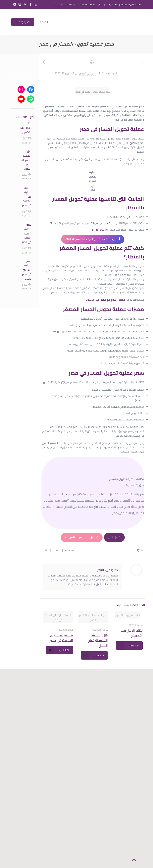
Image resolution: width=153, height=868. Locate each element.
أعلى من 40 (113, 223)
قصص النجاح (59, 728)
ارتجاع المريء (99, 230)
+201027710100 (63, 4)
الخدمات (59, 715)
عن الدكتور (59, 710)
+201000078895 (88, 4)
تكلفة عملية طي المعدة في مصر (60, 638)
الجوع (133, 143)
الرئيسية (59, 705)
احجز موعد (23, 22)
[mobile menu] (45, 22)
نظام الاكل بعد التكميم (132, 633)
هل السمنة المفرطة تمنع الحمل (98, 640)
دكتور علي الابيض (88, 73)
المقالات (59, 724)
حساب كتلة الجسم (59, 719)
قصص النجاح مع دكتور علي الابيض (106, 300)
